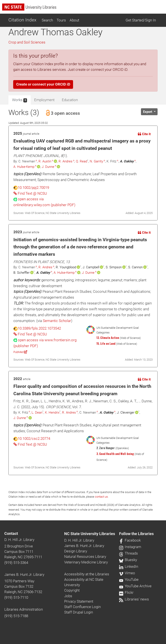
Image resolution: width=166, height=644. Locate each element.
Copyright (72, 590)
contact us (101, 497)
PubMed (20, 352)
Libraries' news (134, 599)
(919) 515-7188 (16, 616)
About (74, 20)
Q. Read (81, 161)
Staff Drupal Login (79, 612)
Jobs (68, 596)
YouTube (129, 579)
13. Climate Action (108, 338)
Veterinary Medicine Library (86, 562)
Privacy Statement (79, 601)
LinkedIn (129, 566)
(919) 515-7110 (16, 597)
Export (148, 112)
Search (47, 20)
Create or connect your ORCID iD (43, 84)
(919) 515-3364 (16, 563)
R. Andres (65, 161)
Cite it (144, 134)
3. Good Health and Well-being (115, 454)
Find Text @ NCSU (30, 193)
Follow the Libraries (136, 534)
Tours (61, 20)
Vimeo (127, 573)
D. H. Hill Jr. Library (19, 540)
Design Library (76, 551)
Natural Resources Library (85, 557)
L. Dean (37, 413)
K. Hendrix (52, 413)
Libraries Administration (24, 609)
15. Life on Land (106, 343)
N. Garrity (96, 161)
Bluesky (128, 560)
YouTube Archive (135, 586)
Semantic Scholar (57, 321)
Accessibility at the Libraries (87, 574)
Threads (128, 553)
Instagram (130, 547)
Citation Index (22, 20)
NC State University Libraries (90, 534)
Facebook (130, 540)
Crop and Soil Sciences (27, 42)
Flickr (126, 592)
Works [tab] (20, 100)
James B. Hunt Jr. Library (24, 574)
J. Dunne (48, 167)
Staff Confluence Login (82, 607)
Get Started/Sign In (141, 20)
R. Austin (45, 161)
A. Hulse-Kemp (24, 167)
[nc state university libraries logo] (84, 9)
